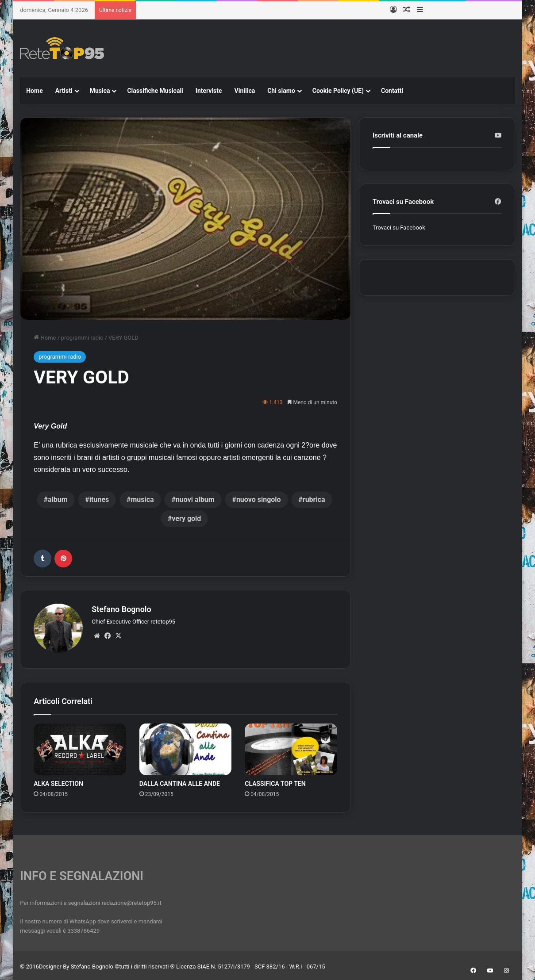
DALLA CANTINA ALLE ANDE (180, 781)
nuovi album (195, 500)
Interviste (209, 91)
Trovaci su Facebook (399, 228)
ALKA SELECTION (58, 781)
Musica (100, 91)
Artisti (64, 91)
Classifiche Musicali (155, 91)
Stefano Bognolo (121, 609)
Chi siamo (281, 91)
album (58, 500)
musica (142, 500)
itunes (99, 500)
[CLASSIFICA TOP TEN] (291, 747)
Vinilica (245, 91)
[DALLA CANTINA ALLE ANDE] (186, 747)
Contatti (392, 91)
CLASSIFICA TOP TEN (275, 781)
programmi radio (82, 338)
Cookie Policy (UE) (338, 91)
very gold (186, 519)
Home (34, 91)
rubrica (314, 500)
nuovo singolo (259, 500)
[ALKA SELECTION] (80, 747)
